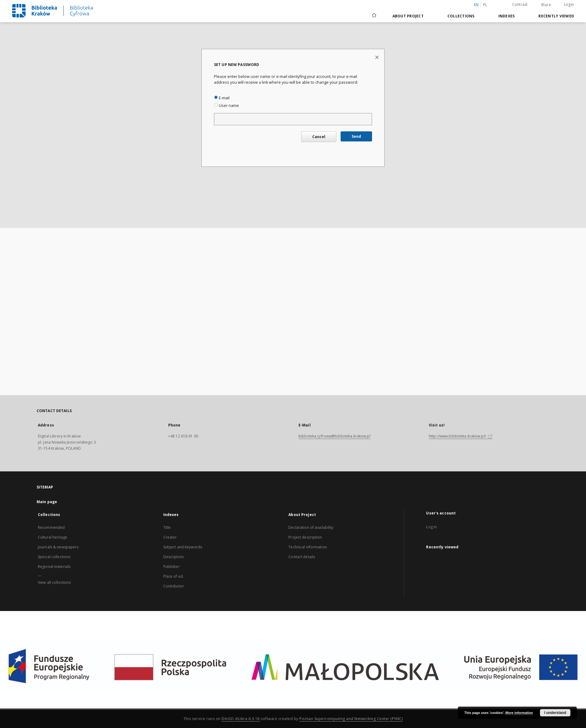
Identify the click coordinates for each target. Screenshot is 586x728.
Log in (431, 527)
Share (546, 5)
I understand (555, 713)
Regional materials (54, 567)
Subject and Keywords (183, 547)
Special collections (54, 557)
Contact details (302, 557)
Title (167, 527)
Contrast (520, 4)
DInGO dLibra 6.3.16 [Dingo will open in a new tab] (241, 719)
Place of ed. (174, 576)
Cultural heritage (52, 537)
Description (174, 557)
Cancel (319, 137)
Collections (461, 16)
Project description (305, 537)
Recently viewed (556, 16)
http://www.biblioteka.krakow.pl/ (461, 436)
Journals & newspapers (58, 547)
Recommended (51, 527)
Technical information (308, 547)
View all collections (54, 582)
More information (519, 713)
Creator (170, 537)
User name (226, 106)
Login (569, 4)
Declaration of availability (311, 527)
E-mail (222, 98)
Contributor (174, 586)
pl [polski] (485, 5)
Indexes (507, 16)
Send (356, 136)
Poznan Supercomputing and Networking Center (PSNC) (351, 719)
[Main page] (374, 16)
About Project (408, 16)
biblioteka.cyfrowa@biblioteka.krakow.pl (335, 436)
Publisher (172, 567)
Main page (47, 502)
